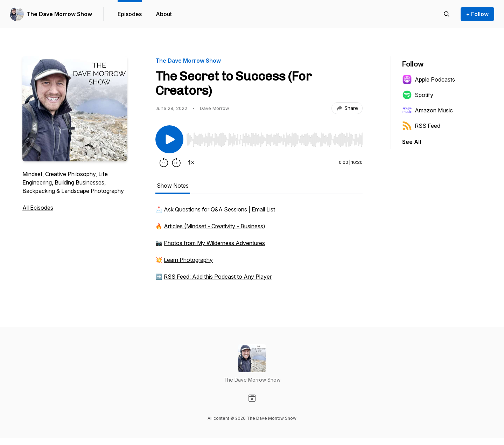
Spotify (418, 95)
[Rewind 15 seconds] (164, 162)
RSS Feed (421, 126)
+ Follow (477, 14)
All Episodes (38, 208)
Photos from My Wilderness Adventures (214, 243)
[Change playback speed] (191, 162)
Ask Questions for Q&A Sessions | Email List (219, 209)
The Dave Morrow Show (59, 14)
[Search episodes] (447, 14)
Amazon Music (428, 110)
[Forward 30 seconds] (176, 162)
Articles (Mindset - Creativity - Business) (215, 226)
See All (412, 142)
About (164, 14)
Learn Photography (188, 260)
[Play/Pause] (169, 139)
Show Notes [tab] (173, 186)
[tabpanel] (259, 246)
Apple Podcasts (429, 79)
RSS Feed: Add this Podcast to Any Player (218, 277)
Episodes (130, 14)
